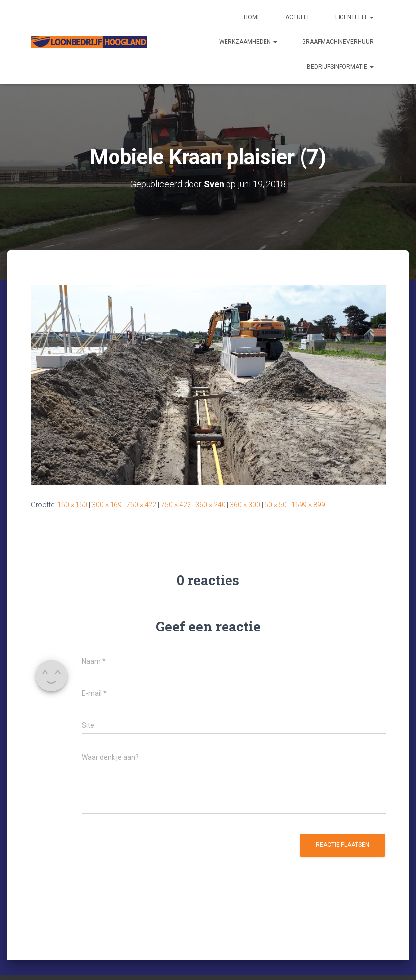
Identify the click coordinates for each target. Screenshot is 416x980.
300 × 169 (107, 505)
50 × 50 (276, 505)
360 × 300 (245, 505)
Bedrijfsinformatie (340, 67)
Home (252, 17)
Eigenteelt (354, 17)
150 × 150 (72, 505)
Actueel (298, 17)
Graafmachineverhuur (338, 42)
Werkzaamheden (248, 42)
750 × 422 (141, 505)
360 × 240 (210, 505)
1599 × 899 (308, 505)
